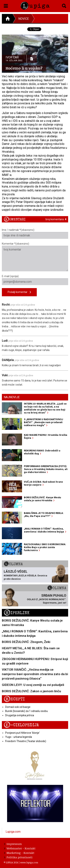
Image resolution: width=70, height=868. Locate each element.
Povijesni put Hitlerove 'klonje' (22, 733)
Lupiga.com (13, 832)
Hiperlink (17, 613)
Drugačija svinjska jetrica (20, 715)
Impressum (13, 844)
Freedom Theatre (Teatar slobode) (26, 741)
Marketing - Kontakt (19, 853)
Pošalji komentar (19, 292)
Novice (24, 19)
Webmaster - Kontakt (20, 848)
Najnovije (12, 397)
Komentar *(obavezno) (35, 257)
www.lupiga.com (29, 862)
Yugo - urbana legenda (19, 737)
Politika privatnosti (18, 857)
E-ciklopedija (21, 725)
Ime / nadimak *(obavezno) (35, 234)
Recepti (14, 699)
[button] (6, 5)
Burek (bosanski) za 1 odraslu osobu (27, 711)
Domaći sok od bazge (18, 707)
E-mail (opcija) (35, 280)
